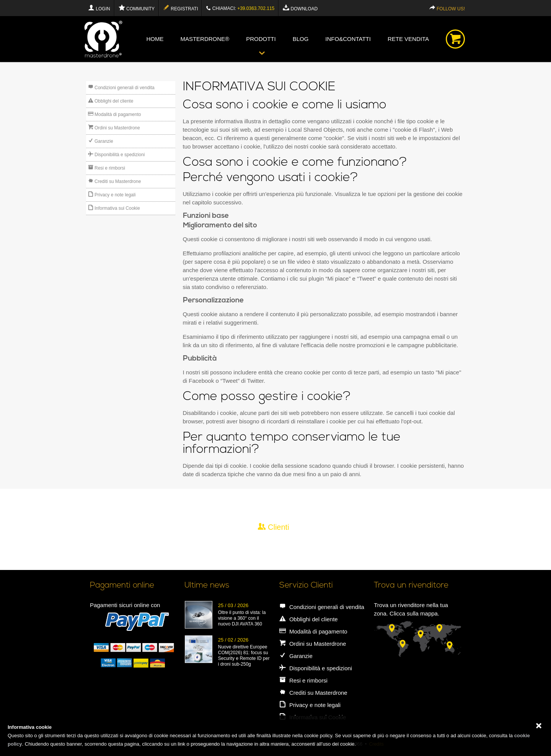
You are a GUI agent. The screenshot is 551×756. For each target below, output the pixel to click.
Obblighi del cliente (111, 101)
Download (300, 8)
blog (301, 39)
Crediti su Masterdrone (115, 181)
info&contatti (348, 39)
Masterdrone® (205, 39)
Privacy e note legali (112, 194)
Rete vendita (408, 39)
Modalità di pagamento (115, 114)
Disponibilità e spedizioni (117, 154)
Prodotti (261, 39)
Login (99, 8)
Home (155, 39)
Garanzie (101, 141)
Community (137, 8)
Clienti (273, 527)
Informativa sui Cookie (114, 208)
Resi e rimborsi (107, 168)
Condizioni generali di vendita (121, 87)
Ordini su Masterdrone (114, 127)
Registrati (180, 8)
